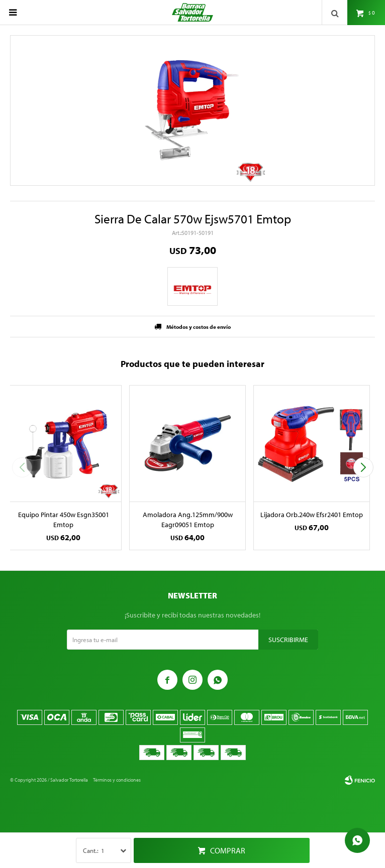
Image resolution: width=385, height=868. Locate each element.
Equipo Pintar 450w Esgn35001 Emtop (64, 520)
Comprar (228, 850)
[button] (363, 467)
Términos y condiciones (117, 780)
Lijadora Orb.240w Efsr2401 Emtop (312, 515)
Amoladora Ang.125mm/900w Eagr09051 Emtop (188, 520)
